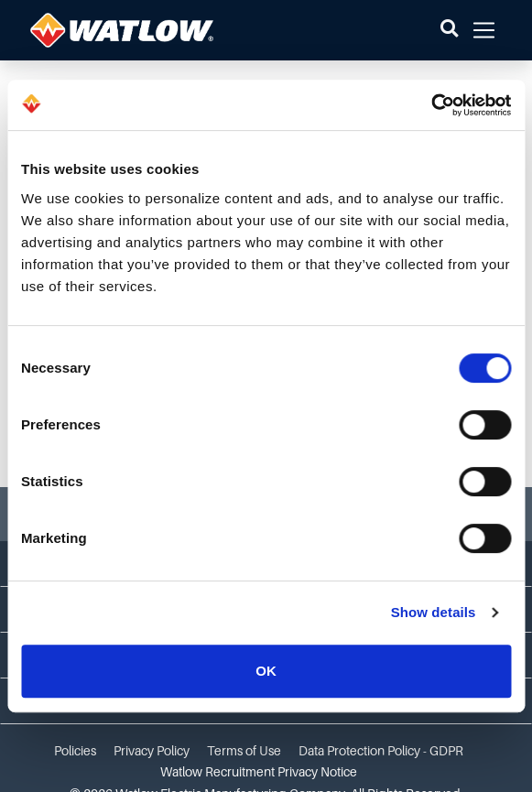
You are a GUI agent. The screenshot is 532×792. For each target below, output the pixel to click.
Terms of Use (244, 751)
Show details (434, 612)
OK (266, 671)
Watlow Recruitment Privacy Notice (259, 772)
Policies (75, 751)
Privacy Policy (152, 751)
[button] (449, 30)
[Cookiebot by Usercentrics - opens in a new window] (431, 105)
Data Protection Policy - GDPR (381, 751)
